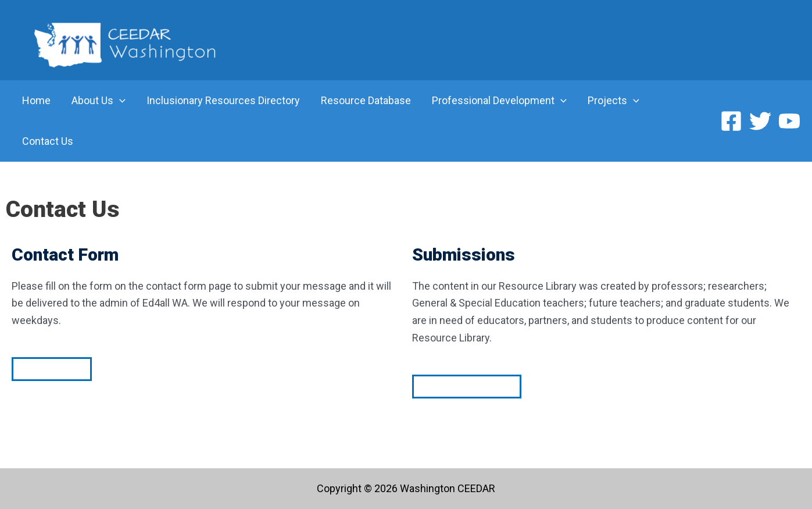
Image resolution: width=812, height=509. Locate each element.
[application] (119, 101)
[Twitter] (760, 121)
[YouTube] (789, 121)
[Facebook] (731, 121)
